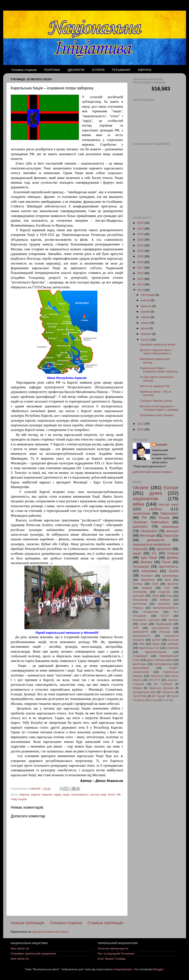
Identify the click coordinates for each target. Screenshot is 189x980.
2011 (141, 429)
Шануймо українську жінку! (158, 344)
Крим (156, 644)
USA (167, 588)
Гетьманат (141, 566)
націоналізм (146, 499)
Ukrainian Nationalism (151, 522)
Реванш (138, 608)
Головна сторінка (24, 70)
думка (156, 493)
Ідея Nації (149, 558)
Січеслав (173, 648)
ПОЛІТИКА (52, 70)
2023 (141, 234)
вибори (165, 600)
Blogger (159, 969)
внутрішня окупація (146, 620)
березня (147, 334)
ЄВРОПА (145, 70)
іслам (143, 624)
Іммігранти (157, 676)
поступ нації (98, 795)
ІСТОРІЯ (98, 70)
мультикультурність (166, 608)
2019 (141, 256)
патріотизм (141, 513)
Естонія (174, 640)
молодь (174, 620)
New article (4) (20, 948)
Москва (147, 562)
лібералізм (147, 580)
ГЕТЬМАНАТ (121, 70)
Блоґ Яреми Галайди (112, 959)
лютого (146, 340)
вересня (147, 306)
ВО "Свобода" (163, 684)
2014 (141, 284)
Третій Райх (140, 696)
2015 (141, 279)
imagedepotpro (123, 969)
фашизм (173, 584)
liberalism (147, 576)
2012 (141, 424)
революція (170, 527)
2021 (141, 245)
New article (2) (20, 959)
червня (146, 317)
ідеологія (164, 549)
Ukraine (141, 488)
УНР (136, 628)
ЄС (154, 553)
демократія (156, 540)
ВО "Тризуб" (159, 696)
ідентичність (169, 566)
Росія (112, 795)
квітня (145, 328)
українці (156, 509)
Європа (25, 795)
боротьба (171, 535)
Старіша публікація (105, 923)
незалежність (80, 795)
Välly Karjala (19, 799)
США (155, 584)
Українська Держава (161, 688)
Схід (169, 596)
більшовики (141, 600)
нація (66, 795)
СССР (165, 616)
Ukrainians (149, 531)
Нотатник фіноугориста (113, 948)
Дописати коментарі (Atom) (50, 932)
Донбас (173, 558)
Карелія (47, 795)
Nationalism (170, 513)
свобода (173, 644)
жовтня (146, 300)
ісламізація (140, 656)
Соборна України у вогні (156, 401)
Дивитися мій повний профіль (153, 472)
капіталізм (140, 604)
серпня (146, 312)
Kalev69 (162, 445)
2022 (141, 240)
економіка (149, 571)
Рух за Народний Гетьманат (116, 954)
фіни (168, 580)
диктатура (140, 664)
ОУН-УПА (154, 680)
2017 (141, 268)
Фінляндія (148, 535)
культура (139, 596)
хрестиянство (161, 628)
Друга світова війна (160, 660)
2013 (141, 290)
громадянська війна (145, 692)
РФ (119, 795)
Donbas (138, 584)
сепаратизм (151, 612)
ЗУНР (166, 700)
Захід (155, 596)
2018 (141, 262)
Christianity (140, 592)
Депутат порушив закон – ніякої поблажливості (157, 352)
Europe (171, 488)
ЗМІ (142, 644)
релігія (156, 640)
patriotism (140, 527)
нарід (57, 795)
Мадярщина (164, 624)
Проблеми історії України (157, 415)
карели (36, 795)
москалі (172, 531)
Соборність (168, 692)
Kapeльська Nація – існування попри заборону (159, 370)
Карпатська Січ (149, 648)
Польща (165, 632)
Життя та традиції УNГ (155, 386)
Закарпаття (140, 632)
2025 (141, 223)
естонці (154, 700)
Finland (173, 553)
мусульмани (141, 668)
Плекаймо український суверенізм (33, 954)
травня (146, 323)
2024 (141, 229)
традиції (147, 588)
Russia (164, 518)
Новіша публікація (28, 923)
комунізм (164, 592)
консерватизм (163, 664)
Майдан (138, 688)
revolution (164, 604)
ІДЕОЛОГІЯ (76, 70)
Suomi (174, 571)
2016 (141, 273)
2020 (141, 251)
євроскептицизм (156, 652)
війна (138, 504)
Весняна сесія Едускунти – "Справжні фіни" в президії (159, 408)
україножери (170, 576)
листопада (148, 295)
